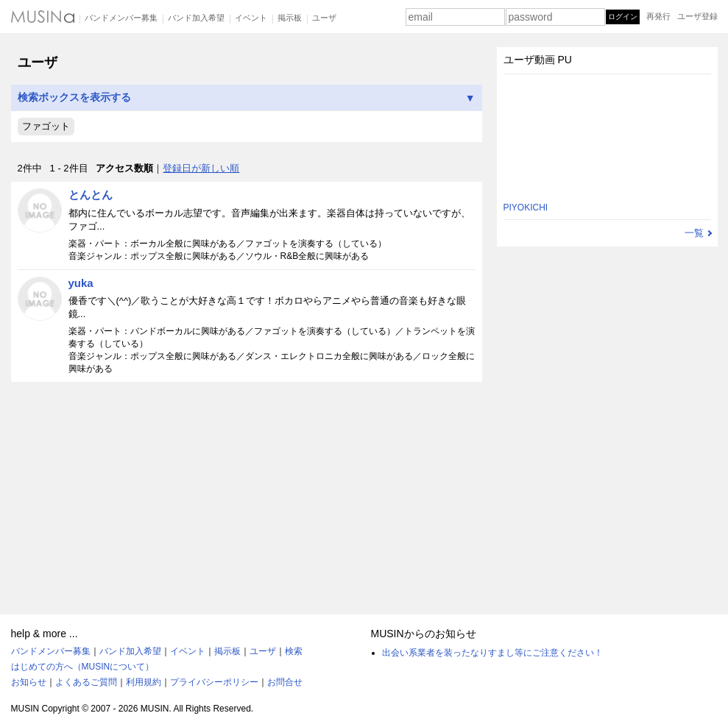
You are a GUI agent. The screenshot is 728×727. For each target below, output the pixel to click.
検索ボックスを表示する (247, 97)
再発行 (658, 16)
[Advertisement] (247, 492)
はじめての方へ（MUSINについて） (83, 667)
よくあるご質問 (86, 682)
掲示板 (290, 18)
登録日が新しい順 (201, 168)
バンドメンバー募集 (121, 18)
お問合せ (285, 682)
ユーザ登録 (697, 16)
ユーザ (324, 18)
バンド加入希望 (196, 18)
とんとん (91, 195)
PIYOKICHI (526, 208)
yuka (81, 283)
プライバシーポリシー (214, 682)
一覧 (694, 233)
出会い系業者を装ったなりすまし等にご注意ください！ (492, 653)
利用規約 (144, 682)
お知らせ (29, 682)
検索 (294, 651)
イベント (251, 18)
